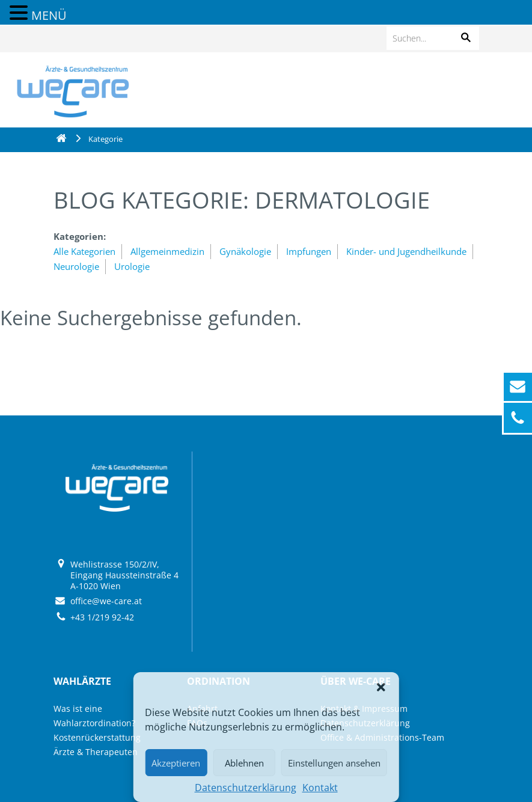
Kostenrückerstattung (97, 737)
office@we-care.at (106, 601)
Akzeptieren (176, 763)
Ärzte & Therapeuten (96, 752)
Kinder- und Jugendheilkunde (406, 251)
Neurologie (76, 266)
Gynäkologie (245, 251)
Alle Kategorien (84, 251)
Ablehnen (244, 763)
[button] (381, 687)
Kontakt (320, 788)
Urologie (132, 266)
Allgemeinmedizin (167, 251)
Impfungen (309, 251)
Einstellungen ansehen (334, 763)
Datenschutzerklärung (246, 788)
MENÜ (49, 15)
